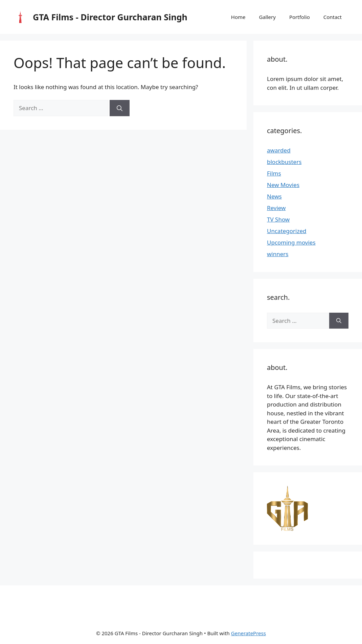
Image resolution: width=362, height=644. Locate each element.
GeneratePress (248, 633)
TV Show (278, 219)
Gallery (267, 17)
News (274, 196)
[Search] (120, 108)
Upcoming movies (291, 242)
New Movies (283, 185)
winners (278, 254)
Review (276, 208)
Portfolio (300, 17)
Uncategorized (287, 231)
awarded (279, 150)
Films (274, 173)
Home (238, 17)
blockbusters (284, 162)
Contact (333, 17)
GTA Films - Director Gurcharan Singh (110, 17)
